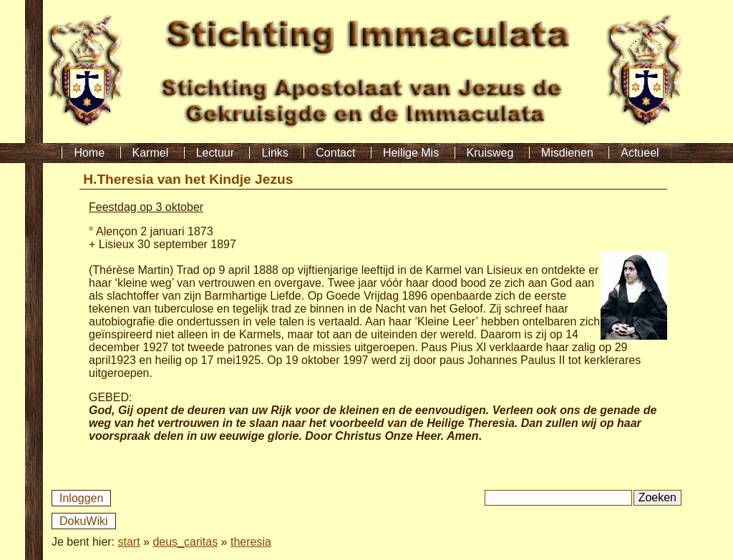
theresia (251, 542)
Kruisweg (490, 153)
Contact (335, 153)
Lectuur (215, 153)
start (129, 542)
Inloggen (81, 498)
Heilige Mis (411, 153)
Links (275, 153)
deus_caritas (185, 542)
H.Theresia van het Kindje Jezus (188, 179)
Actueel (640, 153)
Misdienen (567, 153)
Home (89, 153)
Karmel (151, 153)
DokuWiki (84, 521)
